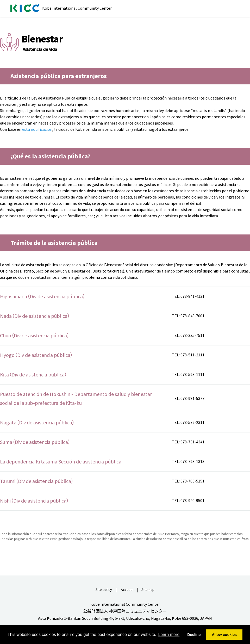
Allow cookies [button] (224, 635)
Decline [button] (194, 635)
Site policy (104, 590)
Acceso (127, 590)
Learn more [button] (169, 634)
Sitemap (148, 590)
